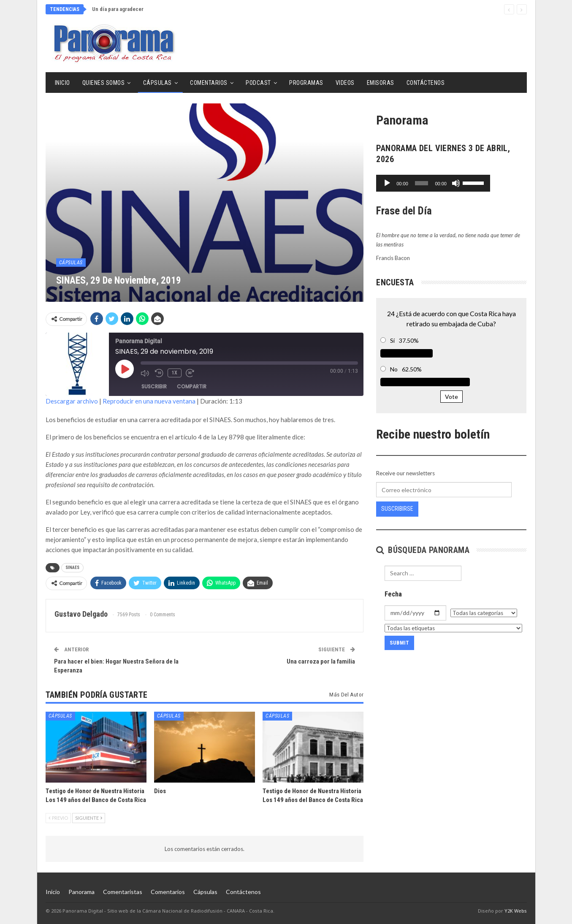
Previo (58, 818)
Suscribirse (397, 509)
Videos (345, 83)
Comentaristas (123, 892)
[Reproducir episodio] (125, 369)
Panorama (81, 892)
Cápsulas (157, 83)
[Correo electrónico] (444, 490)
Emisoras (381, 83)
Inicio (62, 83)
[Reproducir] (387, 183)
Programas (306, 83)
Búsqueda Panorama (423, 550)
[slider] (440, 183)
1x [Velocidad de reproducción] (175, 373)
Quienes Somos (104, 83)
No (394, 369)
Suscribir (154, 386)
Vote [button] (451, 397)
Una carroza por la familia (321, 661)
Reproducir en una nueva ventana (149, 401)
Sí (392, 340)
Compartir (192, 386)
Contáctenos (426, 83)
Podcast (258, 83)
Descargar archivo (72, 401)
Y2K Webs (516, 911)
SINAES (72, 568)
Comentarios (209, 83)
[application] (451, 183)
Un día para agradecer (118, 9)
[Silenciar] (492, 183)
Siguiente (89, 818)
